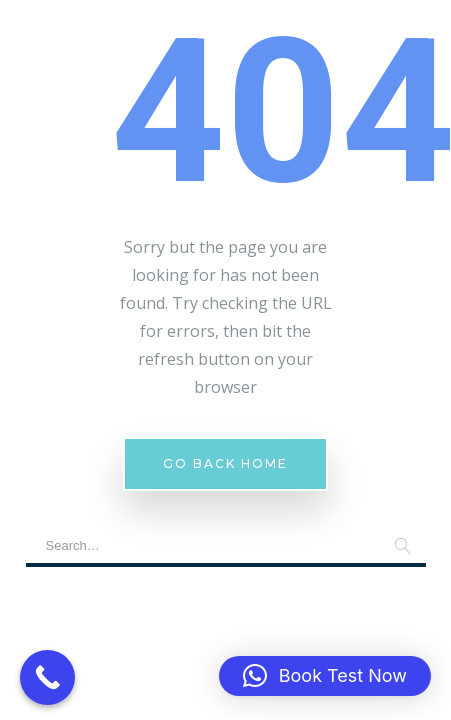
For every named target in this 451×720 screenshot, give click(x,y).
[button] (325, 676)
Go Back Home (225, 463)
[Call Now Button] (47, 677)
